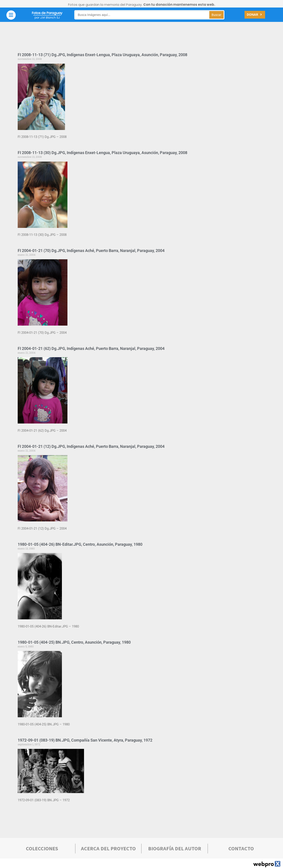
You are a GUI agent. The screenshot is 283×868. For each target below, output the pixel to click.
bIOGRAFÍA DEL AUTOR (175, 848)
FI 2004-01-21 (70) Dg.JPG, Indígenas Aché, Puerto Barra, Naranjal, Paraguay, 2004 (91, 251)
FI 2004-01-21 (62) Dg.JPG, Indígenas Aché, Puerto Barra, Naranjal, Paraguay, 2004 (91, 348)
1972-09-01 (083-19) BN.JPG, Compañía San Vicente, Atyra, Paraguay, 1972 (85, 740)
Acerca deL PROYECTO (108, 848)
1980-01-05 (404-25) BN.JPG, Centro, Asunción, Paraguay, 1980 (74, 642)
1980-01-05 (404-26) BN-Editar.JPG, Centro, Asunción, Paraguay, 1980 (80, 544)
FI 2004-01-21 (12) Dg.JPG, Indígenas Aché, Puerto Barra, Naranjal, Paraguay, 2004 (91, 446)
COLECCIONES (42, 848)
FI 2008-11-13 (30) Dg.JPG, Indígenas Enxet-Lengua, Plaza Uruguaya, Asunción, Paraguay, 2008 (102, 153)
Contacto (241, 848)
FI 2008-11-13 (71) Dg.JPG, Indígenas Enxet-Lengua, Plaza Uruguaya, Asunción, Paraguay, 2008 (102, 55)
